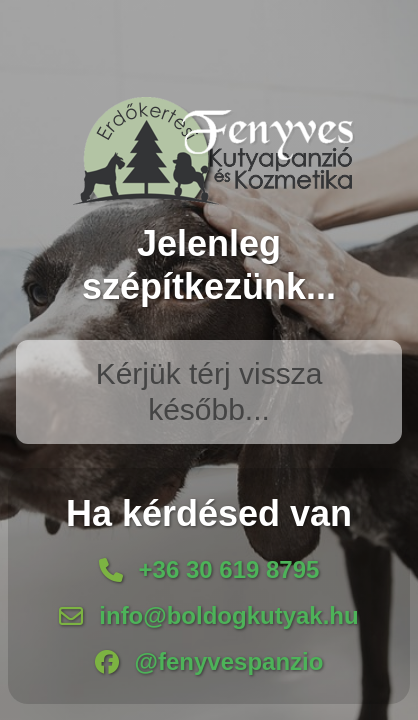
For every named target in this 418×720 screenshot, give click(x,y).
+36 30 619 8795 (229, 569)
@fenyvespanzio (229, 661)
